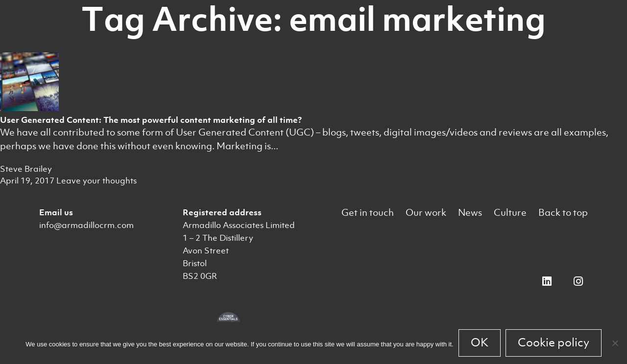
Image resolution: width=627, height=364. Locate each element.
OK (480, 342)
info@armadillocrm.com (86, 225)
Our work (426, 213)
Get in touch (368, 213)
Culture (510, 213)
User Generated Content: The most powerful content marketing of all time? (151, 120)
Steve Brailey (26, 169)
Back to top (563, 213)
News (470, 213)
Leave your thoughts (96, 181)
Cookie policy (554, 342)
